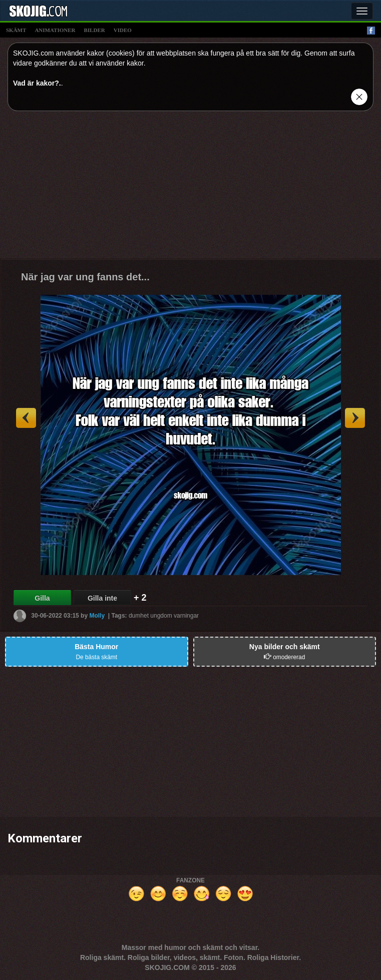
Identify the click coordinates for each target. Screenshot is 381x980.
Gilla (42, 598)
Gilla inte (102, 598)
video (123, 30)
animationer (55, 30)
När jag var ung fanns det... (85, 277)
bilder (95, 30)
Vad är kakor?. (37, 83)
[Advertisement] (190, 189)
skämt (16, 30)
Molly (97, 616)
